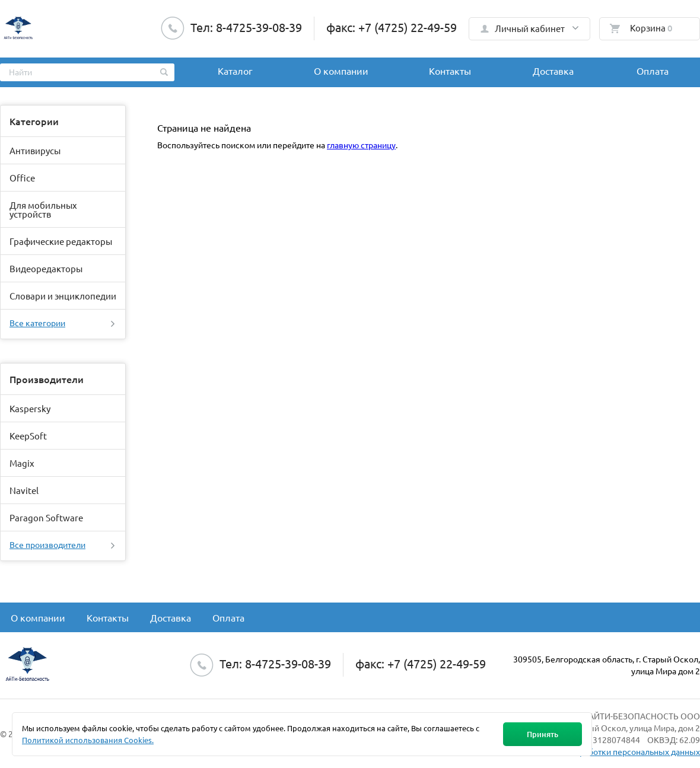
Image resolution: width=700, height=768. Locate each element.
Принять (542, 734)
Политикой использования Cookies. (88, 740)
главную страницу (361, 145)
